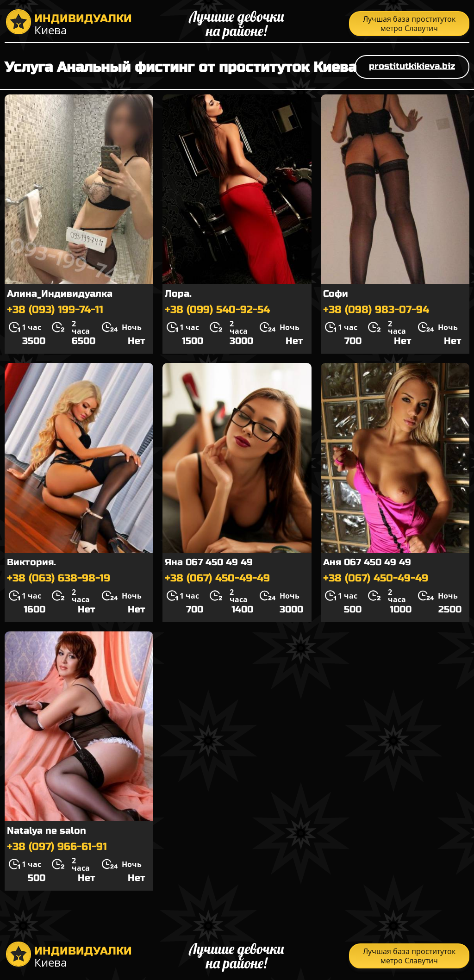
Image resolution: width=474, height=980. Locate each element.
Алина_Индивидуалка (60, 294)
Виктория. (31, 562)
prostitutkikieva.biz (412, 66)
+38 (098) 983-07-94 (376, 310)
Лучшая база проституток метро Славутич (409, 24)
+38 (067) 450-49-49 (217, 578)
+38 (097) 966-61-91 (57, 847)
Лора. (178, 294)
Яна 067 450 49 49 (209, 562)
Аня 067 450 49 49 (367, 562)
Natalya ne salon (47, 831)
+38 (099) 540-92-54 (217, 310)
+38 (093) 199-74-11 (55, 310)
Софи (336, 294)
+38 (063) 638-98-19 (59, 578)
